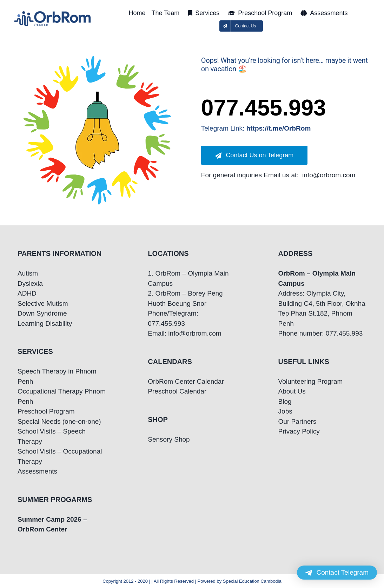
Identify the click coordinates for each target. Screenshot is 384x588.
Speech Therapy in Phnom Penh (57, 376)
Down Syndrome (42, 313)
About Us (292, 391)
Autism (28, 273)
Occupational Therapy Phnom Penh (62, 396)
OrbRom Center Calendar (186, 381)
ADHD (27, 293)
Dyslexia (30, 283)
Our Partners (297, 421)
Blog (285, 401)
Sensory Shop (169, 439)
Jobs (285, 411)
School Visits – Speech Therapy (52, 436)
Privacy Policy (299, 431)
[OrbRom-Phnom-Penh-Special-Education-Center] (53, 13)
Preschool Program (46, 411)
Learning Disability (45, 323)
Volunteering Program (311, 381)
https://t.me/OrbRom (279, 128)
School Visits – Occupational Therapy (60, 456)
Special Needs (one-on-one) (59, 421)
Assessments (37, 471)
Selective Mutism (43, 303)
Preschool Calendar (177, 391)
